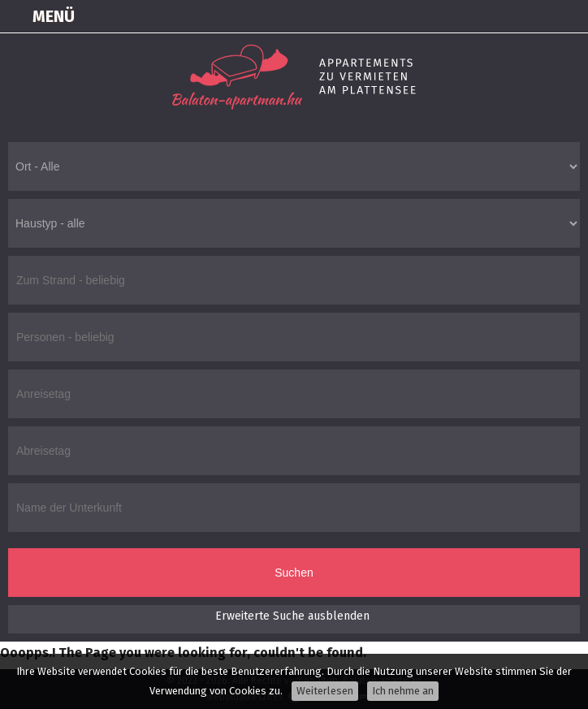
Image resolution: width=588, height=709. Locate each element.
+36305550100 (528, 16)
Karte (487, 16)
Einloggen (447, 16)
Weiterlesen (325, 691)
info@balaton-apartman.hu (569, 16)
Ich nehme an (403, 691)
